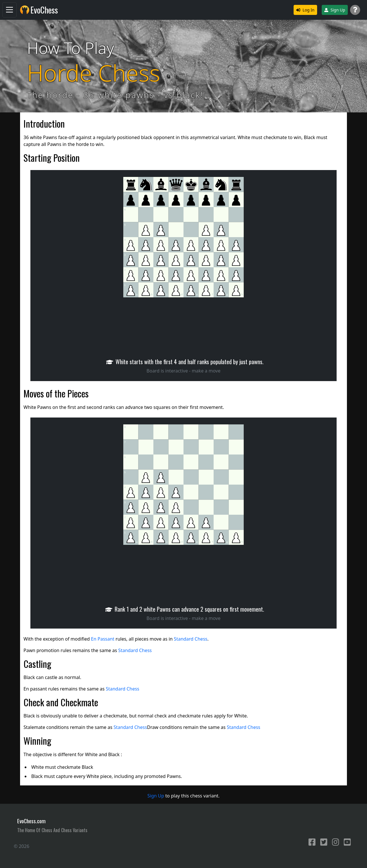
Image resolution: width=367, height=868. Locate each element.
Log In (305, 10)
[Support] (355, 10)
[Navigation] (9, 10)
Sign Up (335, 10)
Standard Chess (191, 639)
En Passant (103, 639)
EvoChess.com (31, 821)
